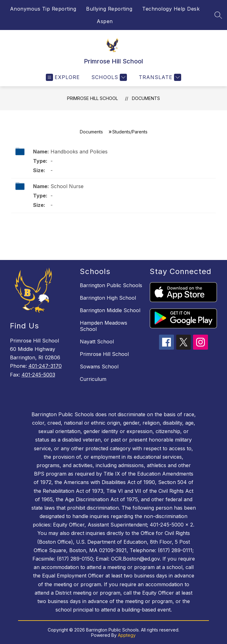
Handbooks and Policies (79, 152)
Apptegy (127, 635)
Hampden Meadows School (104, 326)
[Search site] (218, 15)
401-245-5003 (38, 375)
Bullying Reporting (109, 9)
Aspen (105, 21)
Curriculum (93, 379)
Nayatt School (97, 342)
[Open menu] (63, 77)
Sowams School (99, 367)
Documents (146, 98)
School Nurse (67, 186)
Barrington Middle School (110, 310)
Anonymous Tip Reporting (43, 9)
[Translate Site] (159, 77)
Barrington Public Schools (111, 285)
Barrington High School (108, 298)
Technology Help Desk (171, 9)
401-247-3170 (45, 366)
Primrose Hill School (92, 98)
